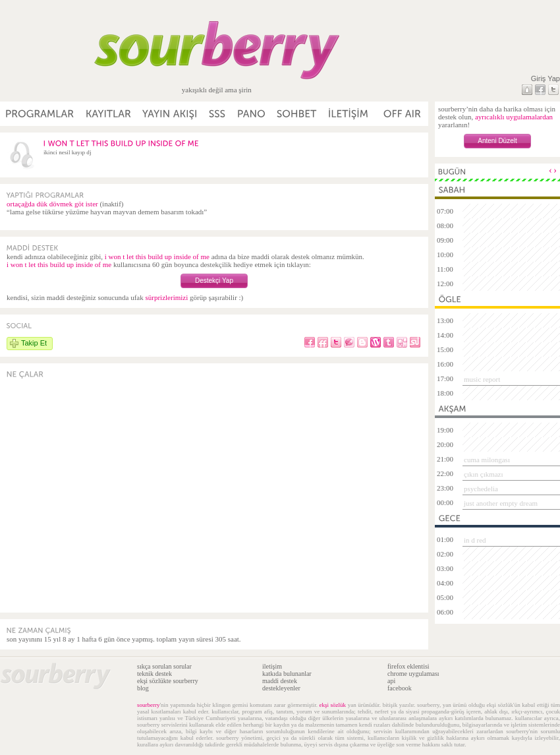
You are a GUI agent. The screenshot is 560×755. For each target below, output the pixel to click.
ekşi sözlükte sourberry (168, 681)
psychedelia (481, 489)
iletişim (272, 666)
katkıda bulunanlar (287, 674)
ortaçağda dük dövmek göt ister (52, 204)
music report (482, 379)
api (391, 681)
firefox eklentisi (408, 666)
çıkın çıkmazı (484, 474)
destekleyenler (281, 688)
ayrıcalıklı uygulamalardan (514, 117)
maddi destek (280, 681)
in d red (475, 540)
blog (143, 688)
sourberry (149, 705)
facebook (400, 688)
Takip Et (34, 343)
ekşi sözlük (333, 705)
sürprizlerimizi (166, 297)
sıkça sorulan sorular (164, 666)
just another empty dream (501, 503)
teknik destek (154, 674)
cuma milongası (487, 460)
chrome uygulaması (413, 674)
